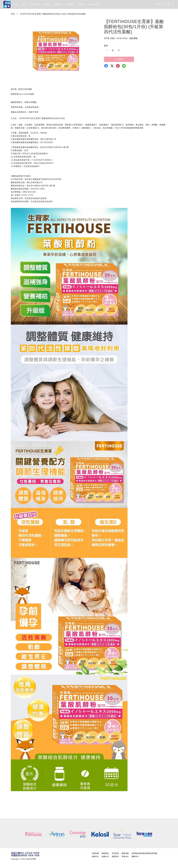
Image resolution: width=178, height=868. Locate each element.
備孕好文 (95, 857)
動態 (25, 5)
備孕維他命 (58, 5)
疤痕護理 (82, 5)
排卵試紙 (47, 5)
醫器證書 (125, 854)
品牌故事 (95, 854)
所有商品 (35, 5)
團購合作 (135, 857)
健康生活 (105, 857)
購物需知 (105, 854)
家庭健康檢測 (95, 5)
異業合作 (125, 857)
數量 (106, 46)
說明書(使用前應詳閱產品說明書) (145, 854)
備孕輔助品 (70, 5)
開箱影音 (115, 857)
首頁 (16, 5)
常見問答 (115, 854)
